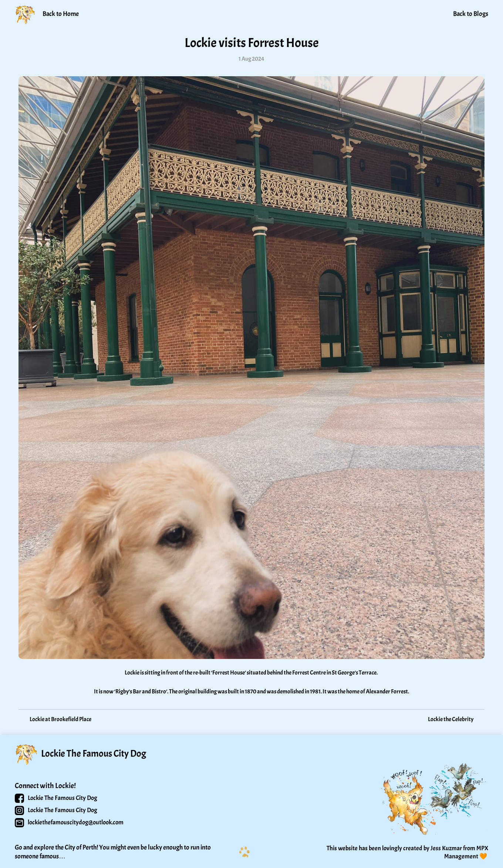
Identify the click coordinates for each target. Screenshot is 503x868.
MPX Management (467, 852)
